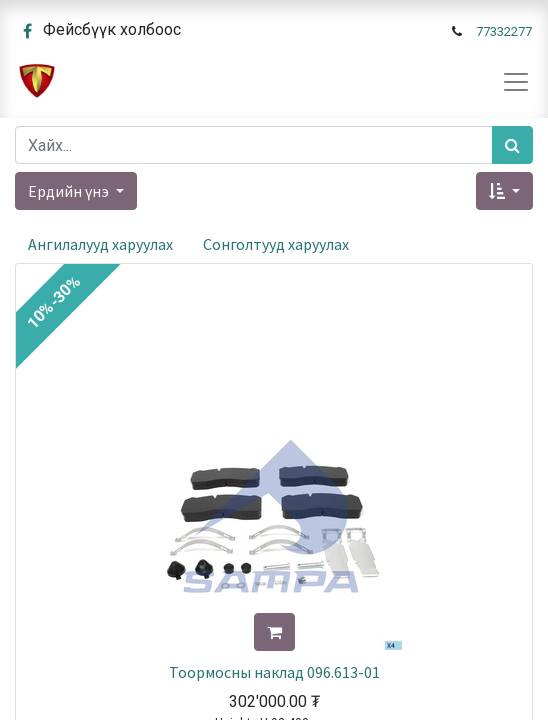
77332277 (504, 31)
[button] (504, 191)
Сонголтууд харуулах (276, 244)
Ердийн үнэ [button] (70, 191)
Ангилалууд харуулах (100, 244)
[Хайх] (512, 145)
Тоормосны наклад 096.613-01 (274, 672)
